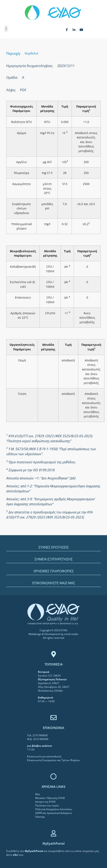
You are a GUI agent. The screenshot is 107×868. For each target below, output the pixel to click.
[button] (6, 29)
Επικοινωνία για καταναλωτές (44, 756)
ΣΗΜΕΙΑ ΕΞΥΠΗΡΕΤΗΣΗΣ (54, 559)
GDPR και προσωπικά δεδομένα (53, 813)
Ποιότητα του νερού (47, 805)
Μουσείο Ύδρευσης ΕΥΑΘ (50, 798)
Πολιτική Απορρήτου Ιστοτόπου (54, 809)
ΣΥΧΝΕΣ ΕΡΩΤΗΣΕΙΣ (54, 547)
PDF (23, 90)
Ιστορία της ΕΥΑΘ (45, 802)
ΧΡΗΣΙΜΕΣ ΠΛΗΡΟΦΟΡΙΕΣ (54, 571)
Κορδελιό (32, 53)
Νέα (37, 794)
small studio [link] (71, 634)
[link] (34, 851)
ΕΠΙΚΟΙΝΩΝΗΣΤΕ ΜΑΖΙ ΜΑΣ (54, 583)
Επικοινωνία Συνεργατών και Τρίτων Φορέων (53, 760)
